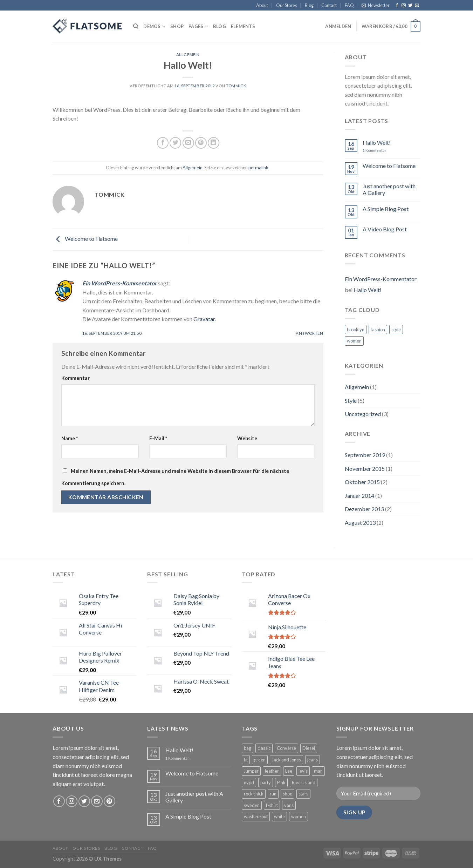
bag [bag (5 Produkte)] (248, 748)
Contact (329, 5)
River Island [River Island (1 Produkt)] (304, 782)
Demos (154, 26)
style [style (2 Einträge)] (396, 330)
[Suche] (136, 26)
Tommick (236, 86)
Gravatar (204, 319)
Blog (309, 5)
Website (247, 438)
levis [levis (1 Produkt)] (303, 771)
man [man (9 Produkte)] (318, 771)
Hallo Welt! (377, 143)
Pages (198, 26)
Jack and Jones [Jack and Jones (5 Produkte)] (286, 760)
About (262, 5)
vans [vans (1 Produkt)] (289, 805)
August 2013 (360, 523)
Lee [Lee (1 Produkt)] (289, 771)
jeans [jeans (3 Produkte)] (313, 760)
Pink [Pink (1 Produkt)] (281, 782)
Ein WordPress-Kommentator (120, 283)
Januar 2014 (359, 496)
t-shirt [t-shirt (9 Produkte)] (272, 805)
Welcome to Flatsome (85, 239)
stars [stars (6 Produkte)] (303, 794)
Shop (177, 26)
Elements (243, 26)
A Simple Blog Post (386, 209)
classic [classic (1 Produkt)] (264, 748)
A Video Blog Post (385, 229)
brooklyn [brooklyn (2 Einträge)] (356, 330)
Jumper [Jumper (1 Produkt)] (251, 771)
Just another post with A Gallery (389, 189)
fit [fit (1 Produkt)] (246, 760)
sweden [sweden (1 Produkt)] (252, 805)
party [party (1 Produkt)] (266, 782)
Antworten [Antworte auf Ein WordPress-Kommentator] (309, 333)
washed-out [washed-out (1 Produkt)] (256, 816)
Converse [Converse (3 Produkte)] (286, 748)
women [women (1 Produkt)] (299, 816)
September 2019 (365, 455)
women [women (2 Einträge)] (354, 341)
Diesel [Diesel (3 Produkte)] (309, 748)
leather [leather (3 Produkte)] (272, 771)
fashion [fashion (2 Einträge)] (378, 330)
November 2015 (365, 469)
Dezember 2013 (364, 509)
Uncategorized (363, 414)
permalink (258, 168)
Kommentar (76, 378)
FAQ (349, 5)
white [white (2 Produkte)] (279, 816)
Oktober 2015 (362, 482)
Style (351, 401)
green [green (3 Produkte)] (260, 760)
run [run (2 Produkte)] (273, 794)
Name (70, 438)
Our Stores (287, 5)
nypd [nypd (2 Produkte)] (249, 782)
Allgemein (188, 55)
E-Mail (158, 438)
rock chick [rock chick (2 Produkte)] (254, 794)
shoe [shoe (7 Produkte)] (287, 794)
